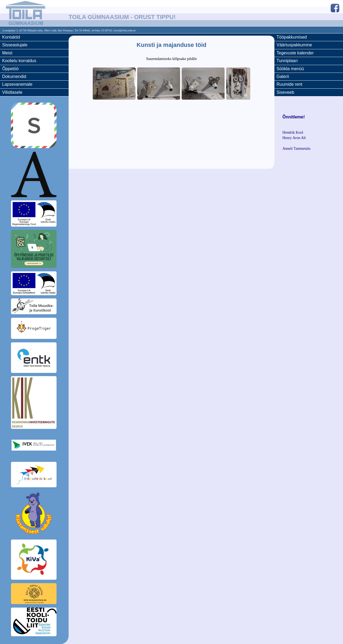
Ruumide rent (289, 84)
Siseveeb (285, 92)
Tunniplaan (287, 61)
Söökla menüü (290, 69)
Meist (7, 53)
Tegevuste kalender (295, 53)
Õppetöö (10, 69)
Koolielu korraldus (19, 61)
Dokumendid (14, 76)
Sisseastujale (15, 45)
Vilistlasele (12, 92)
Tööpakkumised (292, 37)
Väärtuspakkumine (294, 45)
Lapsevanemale (17, 84)
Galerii (283, 76)
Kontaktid (11, 37)
